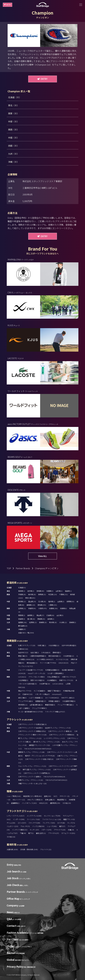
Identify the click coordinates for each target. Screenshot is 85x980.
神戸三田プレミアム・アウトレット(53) (37, 769)
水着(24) (71, 830)
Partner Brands (23, 568)
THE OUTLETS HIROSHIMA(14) (54, 777)
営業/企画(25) (50, 800)
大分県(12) (63, 622)
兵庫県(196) (53, 608)
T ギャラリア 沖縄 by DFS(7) (55, 712)
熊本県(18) (53, 622)
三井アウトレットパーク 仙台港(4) (30, 728)
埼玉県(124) (53, 594)
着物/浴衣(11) (41, 833)
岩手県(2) (31, 591)
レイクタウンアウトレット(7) (54, 738)
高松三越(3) (22, 698)
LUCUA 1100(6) (58, 684)
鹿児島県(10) (23, 626)
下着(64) (23, 833)
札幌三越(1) (42, 645)
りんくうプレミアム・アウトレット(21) (32, 766)
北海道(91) (22, 587)
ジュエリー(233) (12, 826)
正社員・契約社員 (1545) (29, 849)
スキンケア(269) (34, 823)
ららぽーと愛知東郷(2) (56, 673)
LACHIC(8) (22, 673)
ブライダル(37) (54, 833)
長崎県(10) (43, 622)
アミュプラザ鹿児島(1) (66, 705)
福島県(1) (68, 591)
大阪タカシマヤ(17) (69, 677)
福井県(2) (52, 601)
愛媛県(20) (41, 619)
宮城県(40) (40, 591)
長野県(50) (70, 601)
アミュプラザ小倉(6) (26, 701)
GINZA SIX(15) (63, 663)
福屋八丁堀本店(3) (54, 691)
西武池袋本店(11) (55, 656)
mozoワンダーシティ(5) (36, 673)
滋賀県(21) (22, 608)
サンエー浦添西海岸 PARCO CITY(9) (31, 712)
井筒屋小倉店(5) (54, 701)
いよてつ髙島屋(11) (36, 698)
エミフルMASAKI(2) (52, 698)
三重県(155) (53, 605)
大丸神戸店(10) (45, 684)
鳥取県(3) (22, 615)
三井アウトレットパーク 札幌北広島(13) (32, 724)
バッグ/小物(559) (38, 826)
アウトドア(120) (60, 830)
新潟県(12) (22, 601)
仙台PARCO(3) (23, 652)
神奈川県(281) (30, 598)
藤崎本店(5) (57, 652)
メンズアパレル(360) (34, 816)
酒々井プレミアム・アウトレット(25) (46, 742)
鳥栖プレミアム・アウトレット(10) (31, 780)
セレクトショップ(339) (52, 816)
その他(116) (11, 837)
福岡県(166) (22, 622)
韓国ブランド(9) (69, 819)
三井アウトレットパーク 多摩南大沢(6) (32, 731)
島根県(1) (31, 615)
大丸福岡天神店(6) (69, 701)
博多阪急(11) (23, 705)
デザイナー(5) (65, 796)
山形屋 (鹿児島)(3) (36, 705)
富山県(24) (32, 601)
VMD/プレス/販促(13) (35, 800)
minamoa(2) (57, 694)
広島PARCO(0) (28, 694)
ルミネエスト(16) (62, 659)
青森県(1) (22, 591)
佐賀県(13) (33, 622)
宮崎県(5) (73, 622)
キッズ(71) (71, 823)
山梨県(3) (61, 601)
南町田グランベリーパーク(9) (39, 745)
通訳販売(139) (55, 803)
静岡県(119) (31, 605)
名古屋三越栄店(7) (68, 670)
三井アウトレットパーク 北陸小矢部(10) (39, 759)
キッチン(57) (34, 830)
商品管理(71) (62, 800)
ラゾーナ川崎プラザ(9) (48, 663)
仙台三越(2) (35, 652)
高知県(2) (51, 619)
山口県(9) (60, 615)
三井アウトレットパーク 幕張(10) (60, 731)
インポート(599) (19, 819)
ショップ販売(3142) (14, 796)
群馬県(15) (42, 594)
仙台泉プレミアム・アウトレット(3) (58, 728)
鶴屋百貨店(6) (50, 705)
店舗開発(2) (15, 803)
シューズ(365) (52, 826)
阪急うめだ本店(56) (37, 680)
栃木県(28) (32, 594)
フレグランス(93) (49, 823)
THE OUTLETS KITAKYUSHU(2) (56, 780)
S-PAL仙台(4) (46, 652)
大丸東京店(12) (69, 656)
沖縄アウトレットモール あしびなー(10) (32, 783)
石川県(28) (42, 601)
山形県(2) (59, 591)
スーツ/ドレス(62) (33, 819)
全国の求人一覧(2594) (26, 633)
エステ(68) (61, 823)
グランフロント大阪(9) (37, 677)
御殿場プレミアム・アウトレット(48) (31, 752)
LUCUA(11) (22, 677)
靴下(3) (31, 833)
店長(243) (48, 796)
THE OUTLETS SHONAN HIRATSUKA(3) (38, 749)
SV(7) (55, 796)
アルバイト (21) (46, 849)
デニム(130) (11, 823)
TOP (9, 568)
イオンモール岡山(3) (42, 694)
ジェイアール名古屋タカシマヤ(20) (31, 670)
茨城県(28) (22, 594)
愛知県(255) (42, 605)
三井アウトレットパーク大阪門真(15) (37, 773)
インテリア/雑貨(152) (20, 830)
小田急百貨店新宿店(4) (38, 656)
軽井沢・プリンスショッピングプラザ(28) (40, 756)
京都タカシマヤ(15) (66, 680)
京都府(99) (32, 608)
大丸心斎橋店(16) (53, 677)
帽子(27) (62, 826)
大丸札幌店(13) (54, 645)
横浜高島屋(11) (32, 663)
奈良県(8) (63, 608)
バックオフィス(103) (29, 803)
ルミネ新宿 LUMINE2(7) (45, 659)
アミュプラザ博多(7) (39, 708)
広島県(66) (50, 615)
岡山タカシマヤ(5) (25, 691)
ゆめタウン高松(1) (68, 698)
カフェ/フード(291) (68, 833)
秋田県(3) (50, 591)
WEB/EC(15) (43, 803)
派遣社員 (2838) (12, 849)
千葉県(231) (63, 594)
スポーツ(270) (46, 830)
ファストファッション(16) (52, 819)
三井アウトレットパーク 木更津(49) (62, 735)
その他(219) (67, 803)
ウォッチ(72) (25, 826)
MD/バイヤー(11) (19, 800)
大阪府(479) (42, 608)
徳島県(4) (22, 619)
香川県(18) (31, 619)
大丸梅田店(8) (52, 680)
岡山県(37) (40, 615)
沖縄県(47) (22, 629)
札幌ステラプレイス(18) (27, 645)
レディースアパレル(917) (16, 816)
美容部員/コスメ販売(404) (32, 796)
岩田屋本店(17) (41, 701)
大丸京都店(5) (23, 680)
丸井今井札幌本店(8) (69, 645)
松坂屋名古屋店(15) (52, 670)
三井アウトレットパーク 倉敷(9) (30, 777)
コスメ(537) (22, 823)
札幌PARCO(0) (23, 649)
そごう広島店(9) (39, 691)
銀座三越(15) (23, 656)
